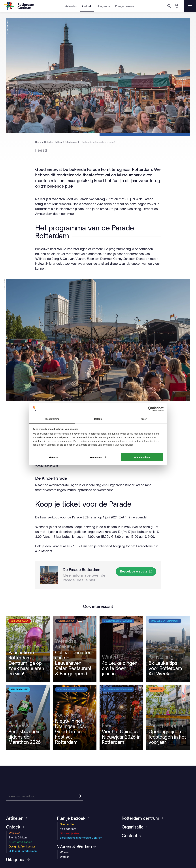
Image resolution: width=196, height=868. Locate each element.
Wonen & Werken (77, 846)
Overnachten (68, 824)
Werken (65, 857)
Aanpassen (98, 457)
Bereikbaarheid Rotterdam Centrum (81, 838)
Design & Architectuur (22, 847)
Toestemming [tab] (52, 419)
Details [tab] (98, 419)
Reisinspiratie (68, 829)
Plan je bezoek (125, 6)
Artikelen (71, 6)
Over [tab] (144, 419)
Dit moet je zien (69, 833)
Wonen (64, 852)
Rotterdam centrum (142, 818)
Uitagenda (103, 6)
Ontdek (87, 6)
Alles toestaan (142, 457)
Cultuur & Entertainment (23, 851)
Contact (132, 836)
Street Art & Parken (20, 842)
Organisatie (135, 827)
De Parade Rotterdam (82, 570)
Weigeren (54, 457)
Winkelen (15, 833)
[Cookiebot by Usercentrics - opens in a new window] (150, 409)
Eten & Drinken (18, 838)
